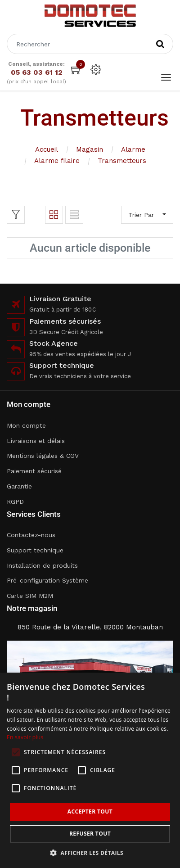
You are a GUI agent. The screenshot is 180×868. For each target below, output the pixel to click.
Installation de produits (42, 565)
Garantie (19, 486)
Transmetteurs (122, 161)
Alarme (133, 149)
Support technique (35, 550)
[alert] (90, 770)
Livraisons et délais (36, 441)
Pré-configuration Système (47, 580)
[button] (90, 853)
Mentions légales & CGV (43, 456)
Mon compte (26, 425)
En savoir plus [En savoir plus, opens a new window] (25, 737)
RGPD (15, 502)
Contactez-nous (31, 535)
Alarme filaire (57, 161)
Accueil (47, 149)
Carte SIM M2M (30, 596)
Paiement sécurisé (34, 471)
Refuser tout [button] (90, 834)
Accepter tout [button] (90, 811)
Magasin (90, 149)
